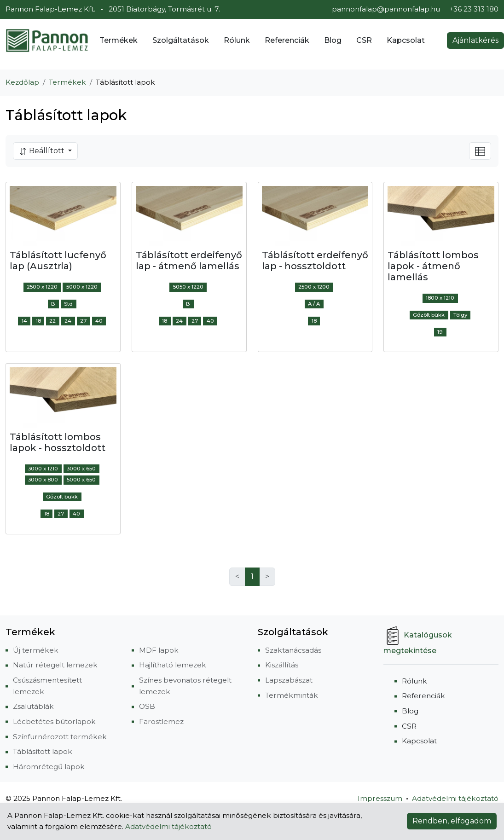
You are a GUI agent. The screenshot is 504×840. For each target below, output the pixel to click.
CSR (364, 40)
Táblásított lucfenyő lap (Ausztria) (58, 261)
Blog (333, 40)
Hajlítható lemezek (173, 665)
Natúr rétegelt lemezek (55, 665)
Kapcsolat (406, 40)
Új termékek (36, 650)
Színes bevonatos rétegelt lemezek (185, 686)
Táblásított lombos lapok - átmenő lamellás (433, 266)
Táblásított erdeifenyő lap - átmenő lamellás (189, 261)
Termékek (119, 40)
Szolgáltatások (181, 40)
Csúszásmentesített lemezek (47, 686)
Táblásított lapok (43, 751)
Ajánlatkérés (475, 40)
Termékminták (292, 695)
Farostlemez (161, 721)
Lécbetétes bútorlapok (54, 721)
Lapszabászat (289, 680)
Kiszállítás (282, 665)
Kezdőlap (22, 82)
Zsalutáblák (33, 706)
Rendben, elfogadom (452, 821)
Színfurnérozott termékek (60, 737)
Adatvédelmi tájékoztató (455, 798)
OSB (147, 706)
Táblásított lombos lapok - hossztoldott (58, 442)
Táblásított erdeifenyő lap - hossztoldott (315, 261)
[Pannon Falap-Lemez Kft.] (47, 41)
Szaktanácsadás (293, 650)
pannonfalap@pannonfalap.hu (386, 9)
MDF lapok (159, 650)
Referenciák (287, 40)
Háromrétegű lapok (49, 767)
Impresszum (380, 798)
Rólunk (237, 40)
